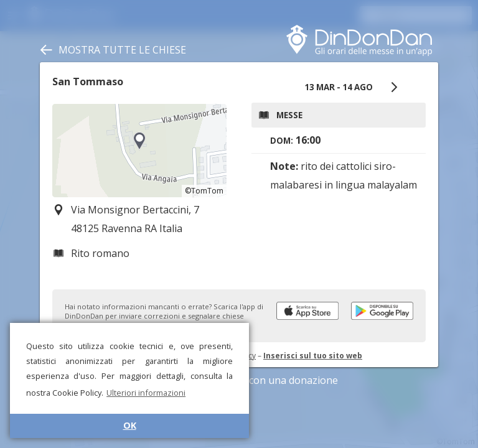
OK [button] (130, 425)
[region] (139, 151)
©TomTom (204, 191)
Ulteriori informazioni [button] (146, 393)
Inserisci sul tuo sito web (313, 356)
